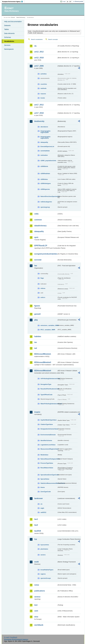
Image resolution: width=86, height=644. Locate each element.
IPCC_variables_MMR (48, 330)
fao (36, 266)
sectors (43, 555)
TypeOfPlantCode (46, 395)
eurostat (38, 260)
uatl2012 (43, 512)
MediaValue (44, 455)
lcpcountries (45, 545)
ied (36, 348)
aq (35, 46)
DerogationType (46, 384)
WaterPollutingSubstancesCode (49, 404)
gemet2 (37, 314)
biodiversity (39, 121)
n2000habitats (45, 174)
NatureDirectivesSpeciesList (49, 196)
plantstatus (44, 549)
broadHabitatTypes (47, 570)
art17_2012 (39, 105)
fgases (37, 306)
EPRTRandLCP (41, 246)
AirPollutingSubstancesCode (49, 379)
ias (35, 342)
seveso (37, 597)
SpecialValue (45, 479)
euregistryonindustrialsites (46, 254)
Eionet (13, 17)
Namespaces (9, 49)
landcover (39, 498)
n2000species (45, 189)
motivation (44, 155)
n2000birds (44, 166)
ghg (36, 320)
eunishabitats (45, 151)
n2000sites (44, 179)
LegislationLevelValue (48, 445)
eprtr (36, 237)
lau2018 (38, 531)
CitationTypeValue (47, 424)
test (36, 605)
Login (64, 1)
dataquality (44, 142)
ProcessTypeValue (47, 463)
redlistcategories (46, 202)
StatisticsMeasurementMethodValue (49, 483)
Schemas (8, 37)
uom (36, 611)
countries (44, 84)
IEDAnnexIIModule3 (43, 362)
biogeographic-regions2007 (46, 132)
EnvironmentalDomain (48, 435)
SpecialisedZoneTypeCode (49, 475)
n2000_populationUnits (48, 161)
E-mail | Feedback (11, 637)
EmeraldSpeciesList (47, 146)
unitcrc (43, 297)
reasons (43, 94)
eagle (42, 508)
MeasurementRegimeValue (49, 449)
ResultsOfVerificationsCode (49, 389)
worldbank (39, 625)
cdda (36, 214)
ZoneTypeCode (46, 492)
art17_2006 (39, 66)
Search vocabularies (37, 39)
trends (43, 98)
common (38, 220)
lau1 (36, 519)
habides (38, 336)
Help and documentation (13, 22)
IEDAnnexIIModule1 (43, 354)
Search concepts (53, 39)
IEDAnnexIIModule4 (43, 371)
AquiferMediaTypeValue (48, 420)
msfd (36, 562)
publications (40, 591)
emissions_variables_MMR (49, 325)
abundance (44, 127)
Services (7, 45)
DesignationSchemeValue (49, 429)
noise (37, 585)
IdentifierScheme (46, 440)
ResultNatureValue (47, 468)
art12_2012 (39, 52)
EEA (13, 2)
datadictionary (40, 226)
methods (43, 88)
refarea (43, 288)
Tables (6, 29)
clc (41, 504)
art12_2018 (39, 58)
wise (36, 617)
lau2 (36, 525)
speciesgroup (45, 207)
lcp (36, 539)
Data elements (9, 33)
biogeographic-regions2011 (46, 137)
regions (43, 574)
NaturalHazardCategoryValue (49, 459)
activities (44, 74)
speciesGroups (46, 578)
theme (43, 487)
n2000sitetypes (46, 183)
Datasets (7, 25)
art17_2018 (39, 113)
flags (42, 278)
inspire (37, 412)
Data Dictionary (21, 17)
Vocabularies (9, 41)
